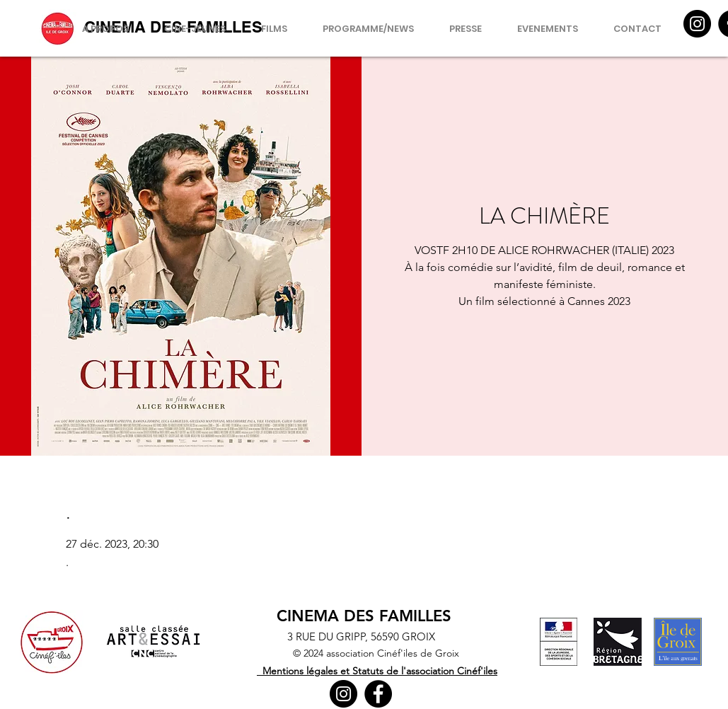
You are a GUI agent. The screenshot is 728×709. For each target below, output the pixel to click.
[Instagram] (697, 24)
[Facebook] (378, 694)
